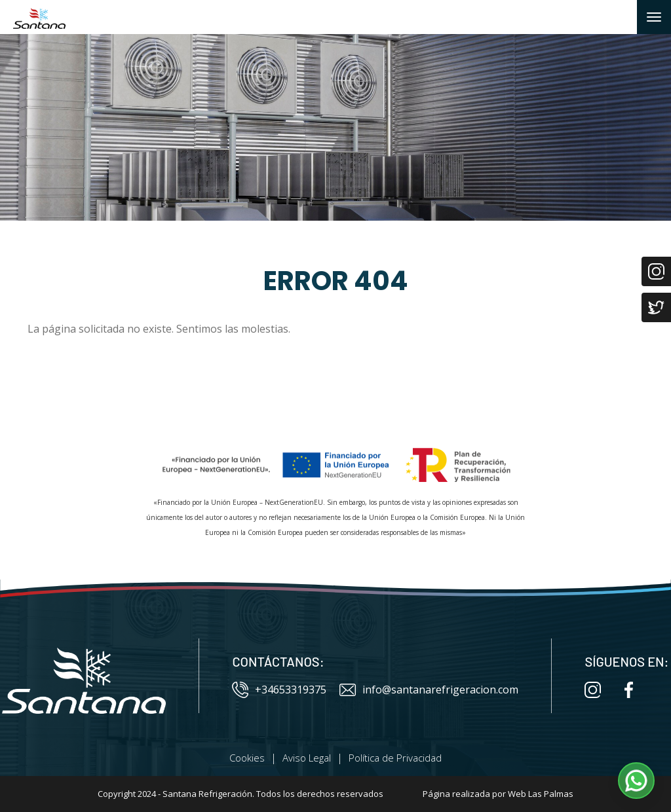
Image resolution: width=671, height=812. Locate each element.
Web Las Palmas (541, 794)
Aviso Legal (307, 758)
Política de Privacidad (395, 758)
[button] (636, 781)
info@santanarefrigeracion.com (429, 690)
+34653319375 (279, 690)
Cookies (247, 758)
